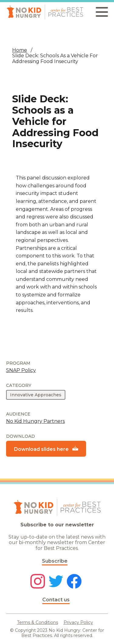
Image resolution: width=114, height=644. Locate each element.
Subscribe (55, 561)
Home (20, 50)
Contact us (56, 600)
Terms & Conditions (38, 622)
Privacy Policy (78, 622)
